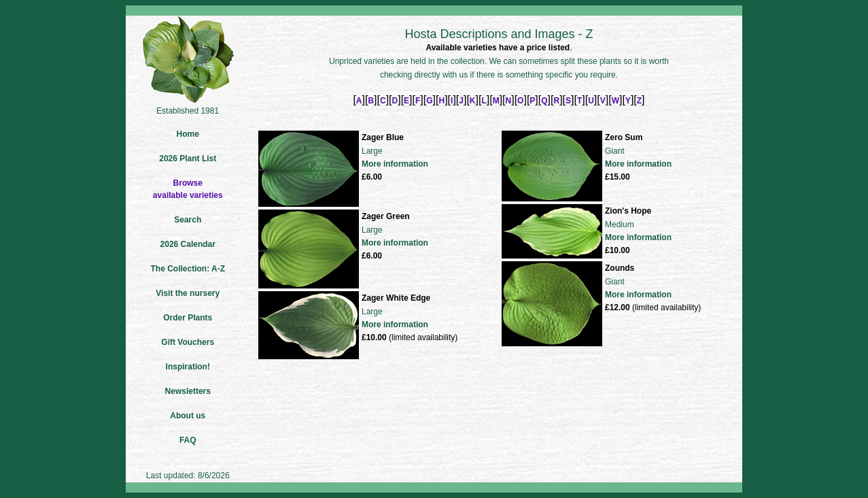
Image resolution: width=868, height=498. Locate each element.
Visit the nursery (188, 293)
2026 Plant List (188, 159)
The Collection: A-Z (188, 269)
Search (188, 220)
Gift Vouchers (188, 342)
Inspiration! (188, 367)
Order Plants (188, 318)
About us (188, 416)
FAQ (188, 440)
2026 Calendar (188, 244)
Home (188, 134)
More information (395, 164)
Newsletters (188, 391)
